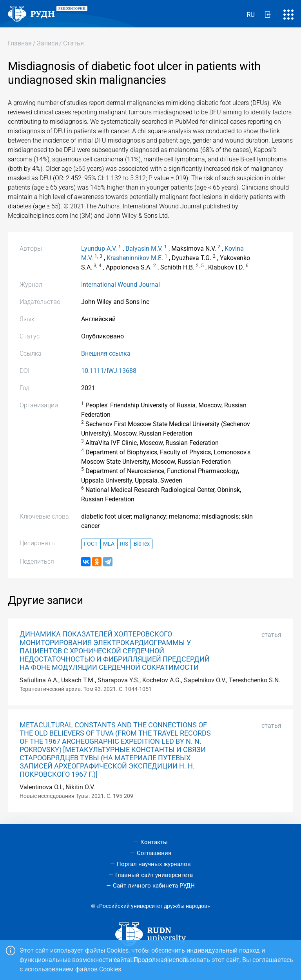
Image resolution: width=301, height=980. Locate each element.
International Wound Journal (121, 285)
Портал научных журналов (154, 864)
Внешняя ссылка (106, 353)
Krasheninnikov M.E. (135, 258)
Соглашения (154, 853)
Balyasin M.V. (144, 249)
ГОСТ (91, 544)
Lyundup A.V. (99, 249)
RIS (124, 544)
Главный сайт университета (154, 875)
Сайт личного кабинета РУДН (154, 886)
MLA (109, 544)
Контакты (154, 842)
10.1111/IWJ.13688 (109, 371)
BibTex (142, 544)
